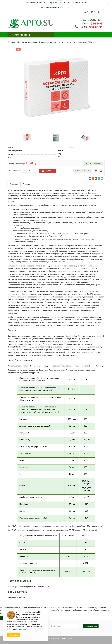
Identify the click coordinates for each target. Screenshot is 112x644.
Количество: (15, 171)
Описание (14, 184)
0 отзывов (70, 147)
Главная (11, 42)
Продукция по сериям (27, 42)
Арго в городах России (60, 2)
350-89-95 (92, 27)
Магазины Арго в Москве (36, 2)
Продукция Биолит (48, 42)
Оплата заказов (80, 2)
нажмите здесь (26, 629)
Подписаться (91, 626)
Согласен (14, 635)
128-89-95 (92, 24)
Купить (47, 171)
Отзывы (27, 184)
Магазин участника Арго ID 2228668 (56, 7)
